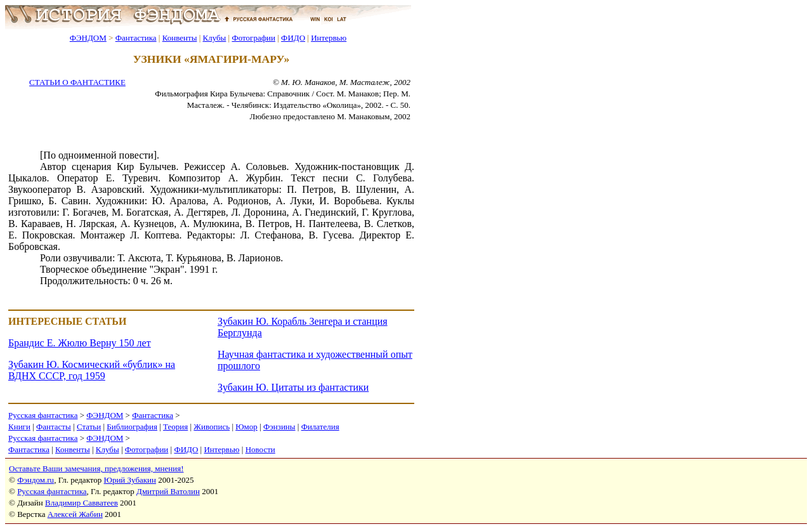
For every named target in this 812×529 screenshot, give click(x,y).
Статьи (89, 427)
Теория (175, 427)
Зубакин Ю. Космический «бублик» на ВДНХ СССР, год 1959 (92, 370)
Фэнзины (279, 427)
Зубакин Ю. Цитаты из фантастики (293, 387)
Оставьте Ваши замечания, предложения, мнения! (96, 468)
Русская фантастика (43, 415)
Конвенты (180, 38)
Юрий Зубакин (130, 480)
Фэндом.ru (36, 480)
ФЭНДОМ (88, 38)
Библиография (132, 427)
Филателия (320, 427)
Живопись (212, 427)
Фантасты (54, 427)
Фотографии (253, 38)
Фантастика (136, 38)
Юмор (246, 427)
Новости (260, 449)
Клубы (214, 38)
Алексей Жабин (75, 514)
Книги (19, 427)
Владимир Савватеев (82, 503)
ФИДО (293, 38)
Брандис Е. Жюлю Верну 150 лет (80, 343)
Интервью (329, 38)
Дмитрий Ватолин (168, 491)
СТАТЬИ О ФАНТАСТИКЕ (77, 82)
